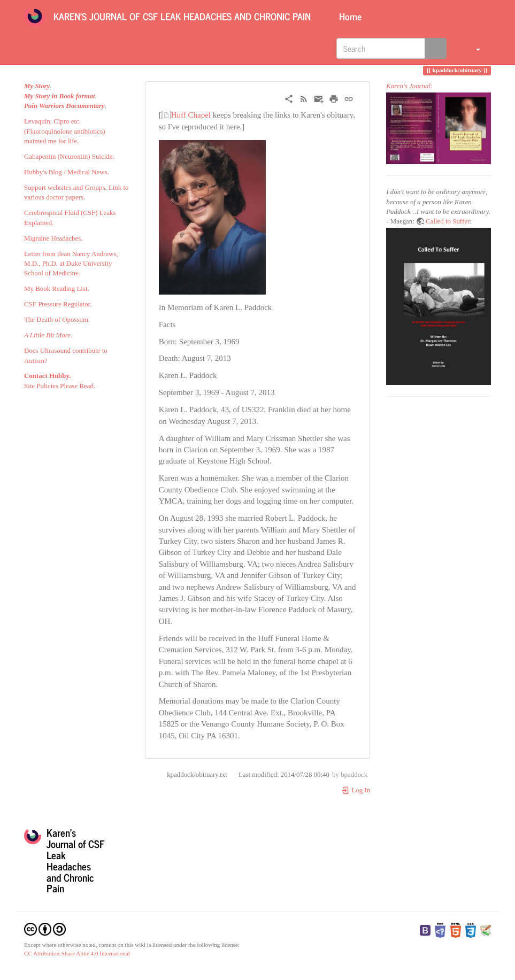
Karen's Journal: (409, 86)
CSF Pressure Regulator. (58, 304)
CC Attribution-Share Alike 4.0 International (77, 953)
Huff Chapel (191, 115)
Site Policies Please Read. (60, 386)
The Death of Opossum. (57, 320)
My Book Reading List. (57, 289)
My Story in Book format (60, 96)
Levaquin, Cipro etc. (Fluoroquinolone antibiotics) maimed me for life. (64, 131)
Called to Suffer (448, 221)
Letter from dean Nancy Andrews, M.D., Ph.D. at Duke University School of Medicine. (71, 264)
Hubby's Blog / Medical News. (67, 172)
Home (349, 16)
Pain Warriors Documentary (64, 106)
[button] (471, 48)
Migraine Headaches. (53, 238)
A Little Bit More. (48, 335)
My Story (37, 86)
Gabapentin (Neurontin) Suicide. (69, 157)
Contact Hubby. (47, 376)
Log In (356, 790)
